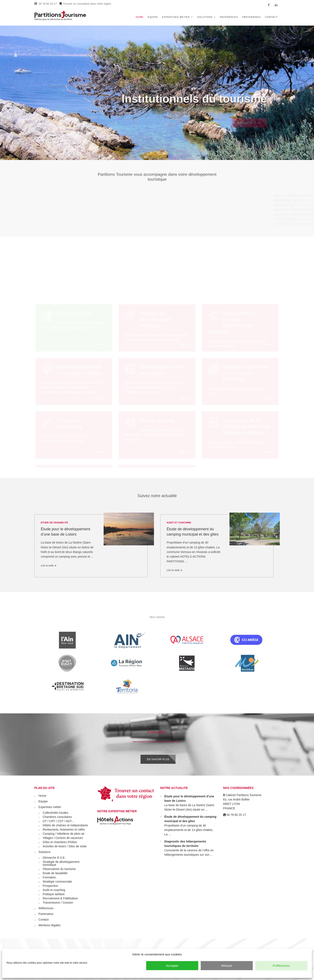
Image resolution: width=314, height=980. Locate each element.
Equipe (43, 801)
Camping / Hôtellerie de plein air (64, 834)
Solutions (205, 17)
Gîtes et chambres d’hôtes (60, 842)
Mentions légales (50, 925)
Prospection (51, 886)
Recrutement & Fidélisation (60, 898)
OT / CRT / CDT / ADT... (58, 821)
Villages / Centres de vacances (63, 838)
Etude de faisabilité (55, 523)
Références (229, 17)
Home (140, 17)
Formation (49, 877)
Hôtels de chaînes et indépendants (65, 825)
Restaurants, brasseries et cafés (64, 829)
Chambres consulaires (57, 817)
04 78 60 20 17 (46, 4)
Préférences (281, 966)
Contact (271, 17)
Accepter (172, 966)
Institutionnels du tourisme (194, 107)
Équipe (153, 17)
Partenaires (252, 17)
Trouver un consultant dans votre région (85, 4)
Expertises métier (176, 17)
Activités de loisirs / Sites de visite (65, 846)
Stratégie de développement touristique (61, 863)
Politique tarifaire (54, 894)
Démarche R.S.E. (54, 858)
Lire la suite (47, 566)
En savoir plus (158, 759)
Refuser (227, 966)
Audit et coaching (179, 523)
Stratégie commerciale (57, 882)
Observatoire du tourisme (59, 869)
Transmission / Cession (58, 903)
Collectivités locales (56, 813)
